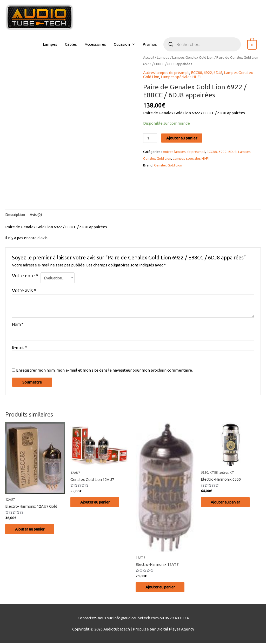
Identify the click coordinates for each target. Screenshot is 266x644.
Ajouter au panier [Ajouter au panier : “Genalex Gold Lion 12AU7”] (96, 503)
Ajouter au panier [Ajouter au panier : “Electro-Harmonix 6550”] (227, 503)
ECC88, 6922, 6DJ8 (209, 73)
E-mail (19, 348)
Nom (18, 324)
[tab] (16, 215)
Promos (152, 44)
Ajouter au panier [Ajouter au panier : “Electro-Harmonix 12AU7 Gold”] (31, 530)
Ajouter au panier (182, 138)
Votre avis (24, 291)
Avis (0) (37, 215)
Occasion (124, 44)
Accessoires (98, 44)
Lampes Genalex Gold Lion (193, 57)
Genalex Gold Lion (168, 164)
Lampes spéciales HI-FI (182, 76)
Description (16, 215)
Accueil (149, 57)
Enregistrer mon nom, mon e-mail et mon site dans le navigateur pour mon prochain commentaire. (104, 371)
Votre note (25, 276)
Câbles (74, 44)
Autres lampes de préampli (167, 73)
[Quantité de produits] (150, 138)
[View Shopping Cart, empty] (253, 44)
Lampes (53, 44)
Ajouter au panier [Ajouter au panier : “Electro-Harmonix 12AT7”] (161, 588)
